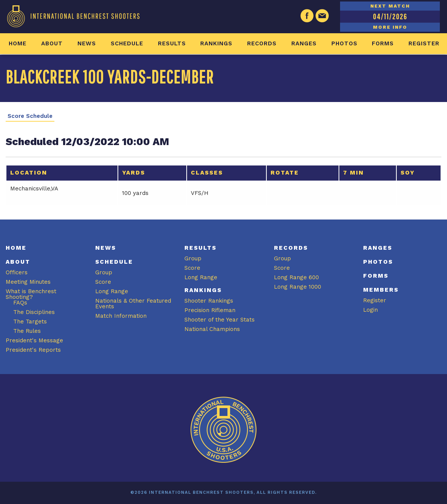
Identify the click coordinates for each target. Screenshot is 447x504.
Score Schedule (30, 116)
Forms (383, 43)
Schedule (127, 43)
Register (424, 43)
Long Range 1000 (298, 287)
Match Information (121, 316)
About (52, 43)
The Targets (30, 322)
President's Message (34, 340)
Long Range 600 (296, 277)
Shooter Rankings (209, 301)
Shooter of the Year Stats (220, 320)
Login (370, 310)
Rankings (216, 43)
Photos (344, 43)
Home (18, 43)
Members (381, 290)
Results (172, 43)
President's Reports (33, 350)
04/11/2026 (390, 16)
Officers (17, 272)
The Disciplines (34, 312)
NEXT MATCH (390, 6)
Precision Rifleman (210, 310)
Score (103, 282)
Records (262, 43)
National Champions (212, 329)
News (87, 43)
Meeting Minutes (28, 282)
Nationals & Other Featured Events (133, 304)
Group (104, 272)
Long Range (112, 291)
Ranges (304, 43)
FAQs (20, 303)
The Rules (27, 331)
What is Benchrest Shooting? (31, 294)
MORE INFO (390, 27)
